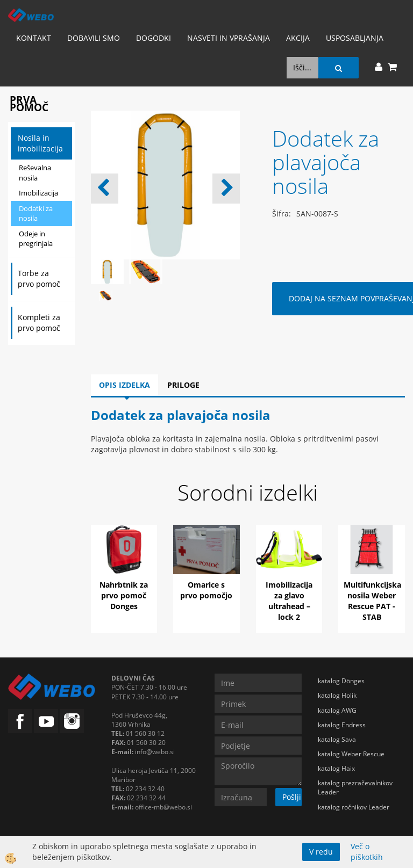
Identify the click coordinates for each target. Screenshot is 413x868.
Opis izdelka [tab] (124, 385)
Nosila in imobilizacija (40, 143)
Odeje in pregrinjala (36, 239)
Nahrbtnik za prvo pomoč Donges (124, 595)
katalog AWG (337, 710)
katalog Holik (337, 695)
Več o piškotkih (367, 852)
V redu (321, 852)
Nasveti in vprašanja (229, 38)
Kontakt (34, 38)
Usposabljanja (355, 38)
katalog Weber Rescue (351, 754)
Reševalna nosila (35, 173)
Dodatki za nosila (36, 214)
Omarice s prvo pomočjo (206, 590)
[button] (226, 189)
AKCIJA (298, 38)
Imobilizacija (38, 193)
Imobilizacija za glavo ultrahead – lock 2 (289, 601)
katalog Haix (336, 768)
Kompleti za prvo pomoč (39, 323)
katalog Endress (342, 725)
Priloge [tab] (183, 385)
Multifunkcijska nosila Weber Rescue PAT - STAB (372, 601)
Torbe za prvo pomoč (39, 279)
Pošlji (292, 797)
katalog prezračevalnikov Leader (355, 787)
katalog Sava (337, 739)
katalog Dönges (341, 681)
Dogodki (154, 38)
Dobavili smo (94, 38)
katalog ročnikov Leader (354, 807)
